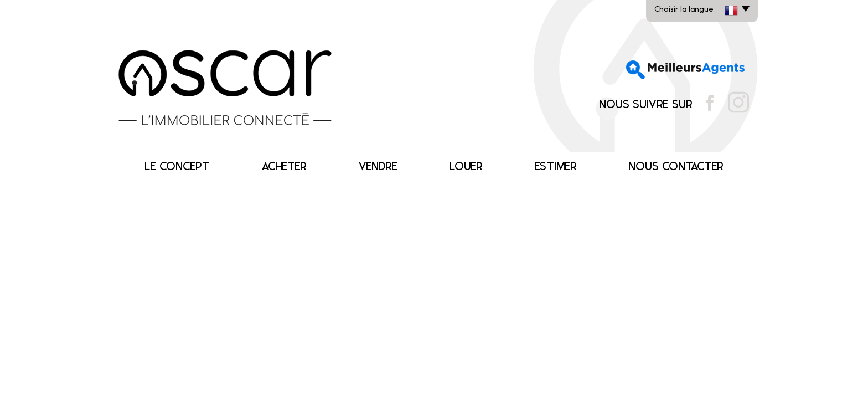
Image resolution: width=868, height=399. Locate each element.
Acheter (284, 167)
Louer (466, 167)
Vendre (378, 167)
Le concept (177, 167)
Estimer (556, 167)
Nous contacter (676, 167)
